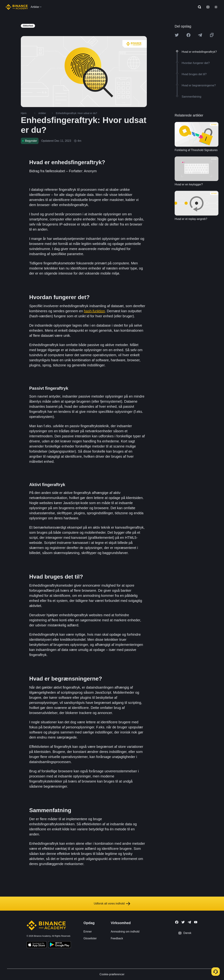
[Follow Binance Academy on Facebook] (177, 922)
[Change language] (208, 7)
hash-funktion (94, 311)
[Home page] (17, 7)
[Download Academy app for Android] (59, 945)
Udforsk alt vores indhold (112, 904)
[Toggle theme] (216, 7)
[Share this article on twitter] (177, 35)
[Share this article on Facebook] (188, 35)
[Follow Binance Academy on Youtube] (196, 922)
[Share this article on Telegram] (200, 35)
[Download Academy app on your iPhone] (37, 945)
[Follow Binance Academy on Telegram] (189, 922)
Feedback (117, 938)
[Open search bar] (198, 7)
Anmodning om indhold (125, 932)
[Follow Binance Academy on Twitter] (183, 922)
